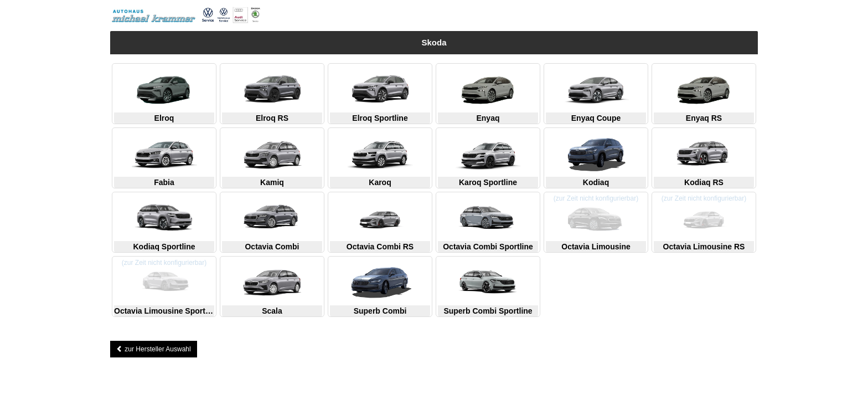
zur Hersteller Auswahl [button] (154, 349)
